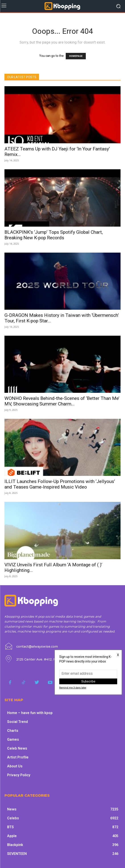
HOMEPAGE (76, 56)
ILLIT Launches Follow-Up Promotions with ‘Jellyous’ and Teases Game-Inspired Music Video (60, 484)
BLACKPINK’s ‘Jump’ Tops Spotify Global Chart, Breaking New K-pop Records (54, 235)
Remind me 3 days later (73, 688)
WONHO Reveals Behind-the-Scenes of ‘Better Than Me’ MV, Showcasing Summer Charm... (62, 401)
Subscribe (88, 681)
